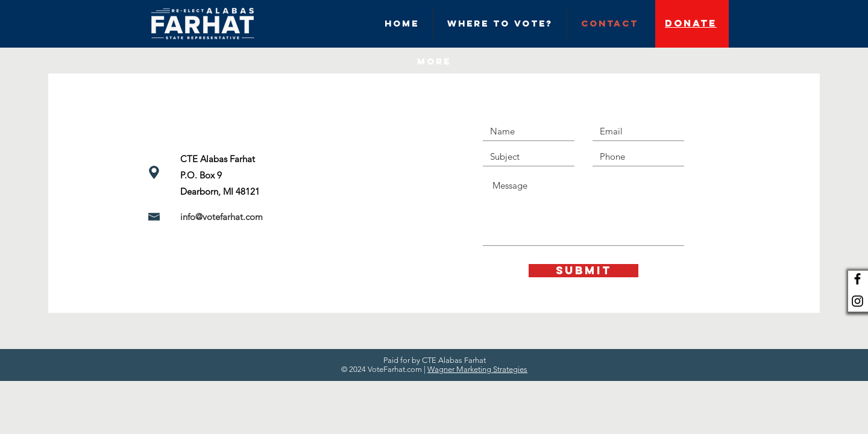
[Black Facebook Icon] (857, 279)
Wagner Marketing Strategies (477, 369)
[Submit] (583, 271)
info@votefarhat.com (222, 217)
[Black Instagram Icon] (857, 301)
